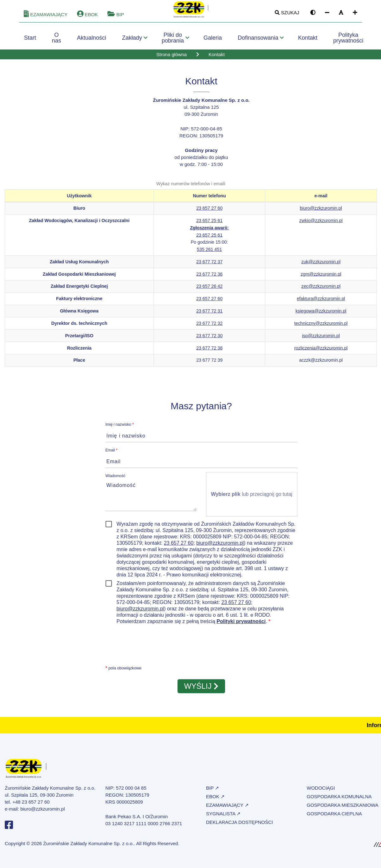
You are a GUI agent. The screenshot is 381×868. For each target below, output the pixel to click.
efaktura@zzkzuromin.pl (321, 302)
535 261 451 (209, 253)
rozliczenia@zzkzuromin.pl (321, 351)
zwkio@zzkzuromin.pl (321, 224)
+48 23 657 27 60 (31, 805)
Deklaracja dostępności (239, 825)
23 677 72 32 (209, 326)
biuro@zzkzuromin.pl (321, 211)
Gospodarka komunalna (339, 800)
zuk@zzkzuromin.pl (321, 265)
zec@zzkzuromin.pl (321, 289)
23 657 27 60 (209, 211)
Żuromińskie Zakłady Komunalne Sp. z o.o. (88, 847)
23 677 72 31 (209, 314)
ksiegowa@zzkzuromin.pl (321, 314)
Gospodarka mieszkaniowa (343, 808)
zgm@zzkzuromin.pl (321, 277)
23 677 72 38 (209, 351)
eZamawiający (46, 18)
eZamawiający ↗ (227, 808)
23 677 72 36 (209, 277)
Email (112, 453)
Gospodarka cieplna (334, 817)
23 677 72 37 (209, 265)
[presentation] (154, 647)
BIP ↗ (213, 791)
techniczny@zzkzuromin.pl (321, 326)
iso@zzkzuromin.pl (321, 339)
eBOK (87, 18)
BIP (116, 18)
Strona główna (171, 58)
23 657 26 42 (209, 289)
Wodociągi (321, 791)
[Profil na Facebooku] (9, 830)
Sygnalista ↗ (223, 817)
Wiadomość (116, 479)
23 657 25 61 (209, 224)
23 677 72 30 (209, 339)
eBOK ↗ (215, 800)
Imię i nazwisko (120, 428)
